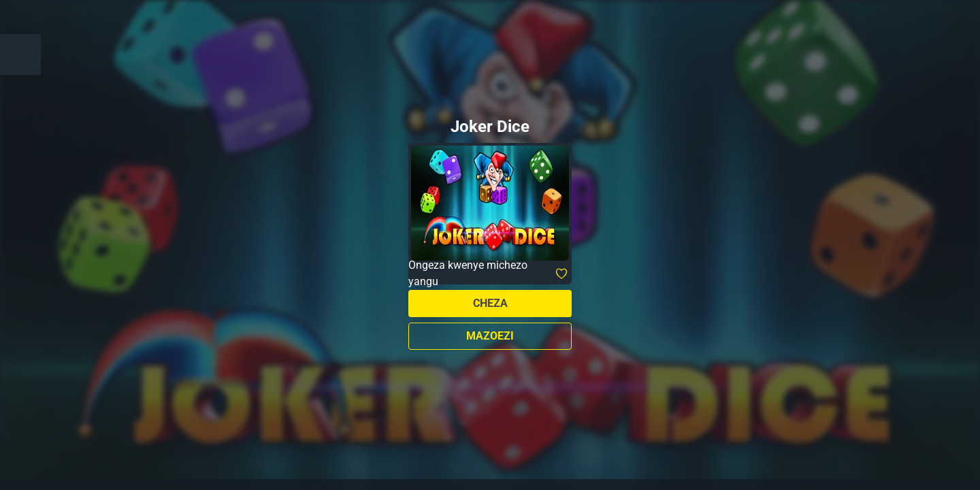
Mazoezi (490, 336)
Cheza (490, 303)
